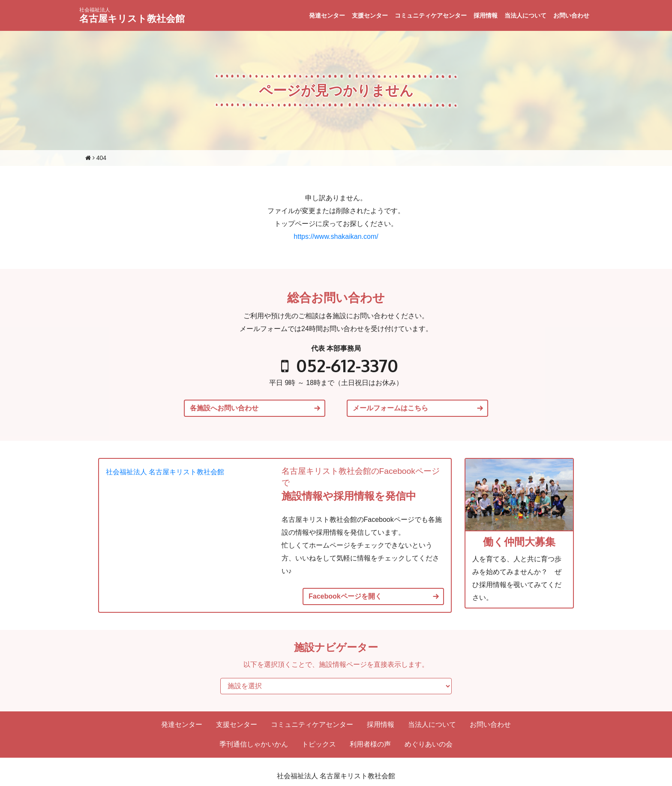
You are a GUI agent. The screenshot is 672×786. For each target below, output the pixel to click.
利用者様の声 (370, 744)
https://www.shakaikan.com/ (336, 236)
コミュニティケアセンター (431, 15)
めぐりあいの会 (429, 744)
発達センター (327, 15)
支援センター (370, 15)
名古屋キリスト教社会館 (132, 15)
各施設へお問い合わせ (224, 408)
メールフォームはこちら (390, 408)
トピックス (319, 744)
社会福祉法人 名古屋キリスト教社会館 (165, 472)
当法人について (525, 15)
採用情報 (486, 15)
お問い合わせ (571, 15)
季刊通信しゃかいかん (254, 744)
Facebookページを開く (345, 596)
